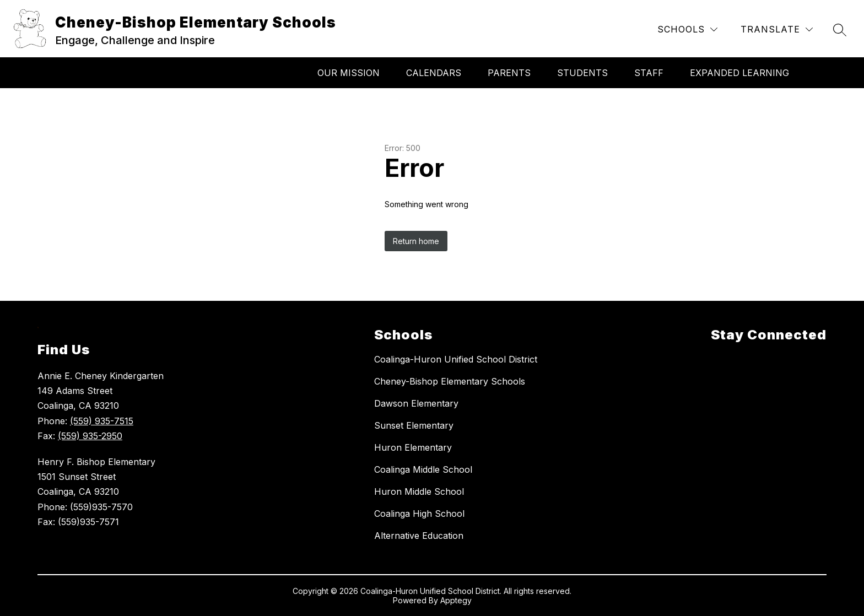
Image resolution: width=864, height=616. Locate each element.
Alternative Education (419, 536)
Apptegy (456, 600)
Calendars (434, 73)
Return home (416, 241)
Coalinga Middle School (423, 469)
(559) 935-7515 (102, 421)
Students (582, 73)
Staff (649, 73)
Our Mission (349, 73)
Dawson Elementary (416, 403)
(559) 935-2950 (90, 436)
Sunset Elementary (414, 425)
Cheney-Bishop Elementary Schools (450, 381)
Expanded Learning (739, 73)
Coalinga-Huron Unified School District (456, 359)
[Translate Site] (777, 29)
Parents (509, 73)
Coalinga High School (419, 514)
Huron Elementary (413, 447)
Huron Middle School (419, 491)
